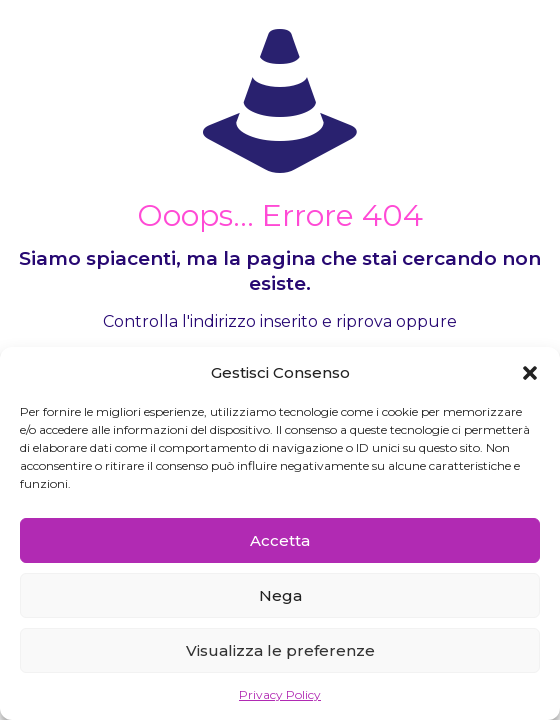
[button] (530, 373)
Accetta (280, 540)
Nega (280, 595)
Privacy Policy (280, 694)
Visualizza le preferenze (280, 650)
